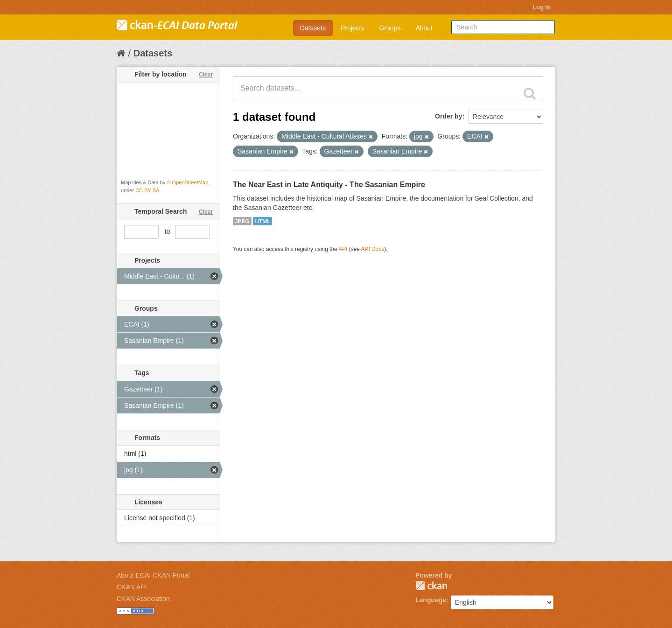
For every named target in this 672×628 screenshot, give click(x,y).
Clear (206, 75)
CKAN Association (143, 599)
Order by (448, 116)
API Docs (373, 249)
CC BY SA (147, 190)
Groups (390, 28)
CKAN (431, 586)
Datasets (313, 28)
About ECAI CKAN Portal (153, 575)
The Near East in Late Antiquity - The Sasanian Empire (329, 185)
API (343, 249)
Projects (353, 28)
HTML (262, 221)
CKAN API (132, 587)
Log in (542, 7)
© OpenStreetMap (187, 182)
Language (431, 600)
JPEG (242, 221)
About (424, 28)
